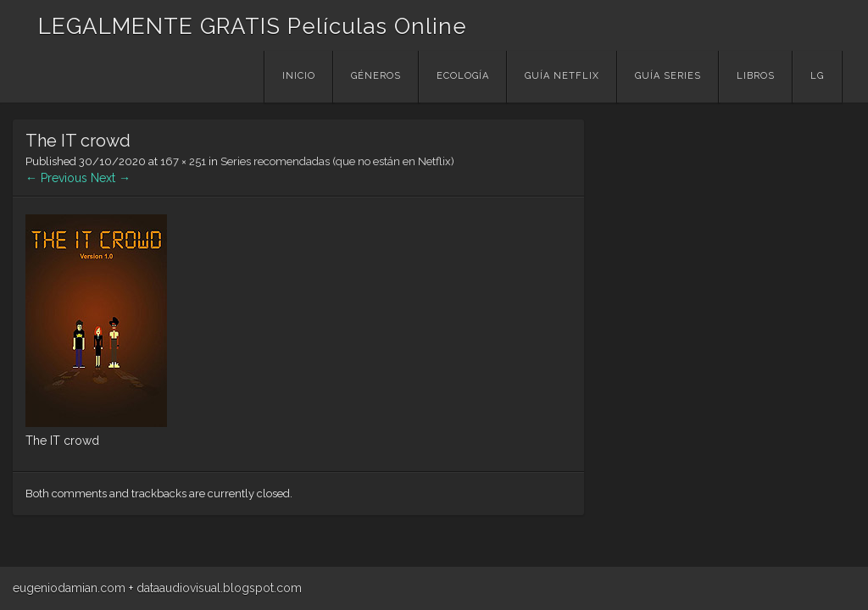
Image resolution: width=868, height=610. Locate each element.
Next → (111, 178)
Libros (756, 76)
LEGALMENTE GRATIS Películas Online (253, 26)
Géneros (376, 76)
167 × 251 (183, 161)
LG (817, 76)
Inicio (299, 76)
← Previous (56, 178)
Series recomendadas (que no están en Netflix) (337, 161)
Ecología (463, 76)
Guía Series (668, 76)
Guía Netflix (562, 76)
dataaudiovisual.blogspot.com (219, 588)
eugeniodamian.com (69, 588)
